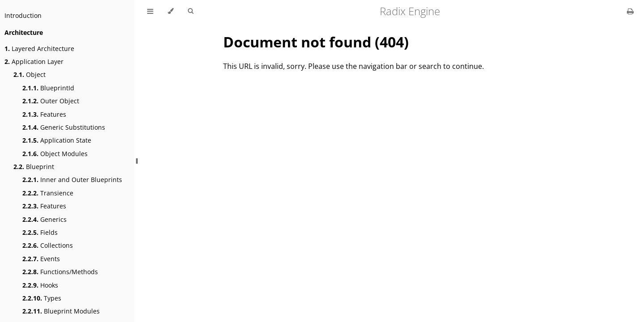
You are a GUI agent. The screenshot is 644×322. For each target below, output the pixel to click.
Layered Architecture (39, 49)
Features (44, 114)
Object (30, 74)
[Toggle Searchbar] (191, 11)
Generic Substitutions (64, 127)
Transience (48, 193)
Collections (48, 245)
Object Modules (55, 154)
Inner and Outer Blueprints (72, 180)
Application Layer (34, 61)
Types (42, 298)
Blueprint (34, 167)
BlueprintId (48, 88)
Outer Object (51, 101)
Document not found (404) (316, 42)
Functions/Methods (60, 272)
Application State (57, 140)
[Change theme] (171, 11)
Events (41, 259)
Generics (44, 219)
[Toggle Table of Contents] (150, 11)
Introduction (23, 15)
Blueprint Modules (61, 311)
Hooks (40, 285)
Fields (40, 232)
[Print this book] (630, 11)
